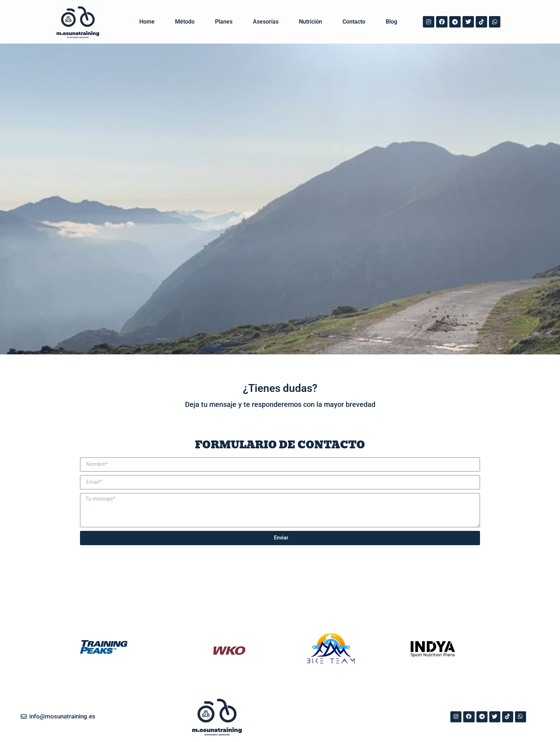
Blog (391, 22)
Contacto (354, 22)
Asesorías (266, 22)
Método (185, 22)
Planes (224, 22)
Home (147, 22)
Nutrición (311, 22)
